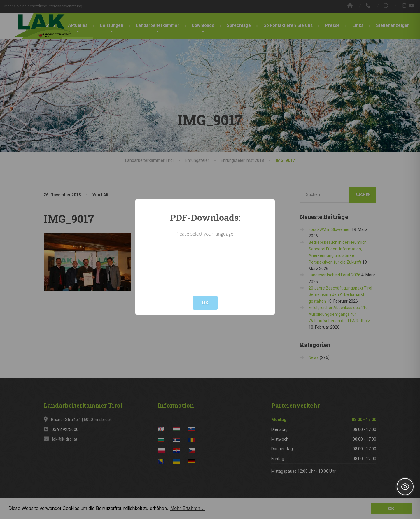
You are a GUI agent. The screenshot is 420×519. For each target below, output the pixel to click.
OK (205, 303)
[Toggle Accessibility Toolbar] (405, 487)
